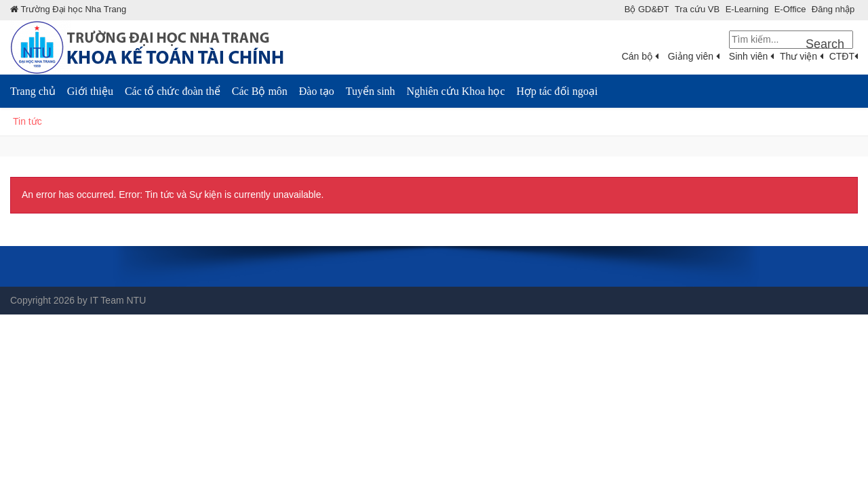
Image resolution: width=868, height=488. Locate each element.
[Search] (791, 40)
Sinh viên (751, 56)
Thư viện (802, 56)
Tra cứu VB (697, 9)
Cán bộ (640, 56)
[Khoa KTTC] (163, 47)
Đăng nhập (833, 9)
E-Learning (747, 9)
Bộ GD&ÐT (647, 9)
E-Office (790, 9)
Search (825, 44)
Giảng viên (694, 56)
